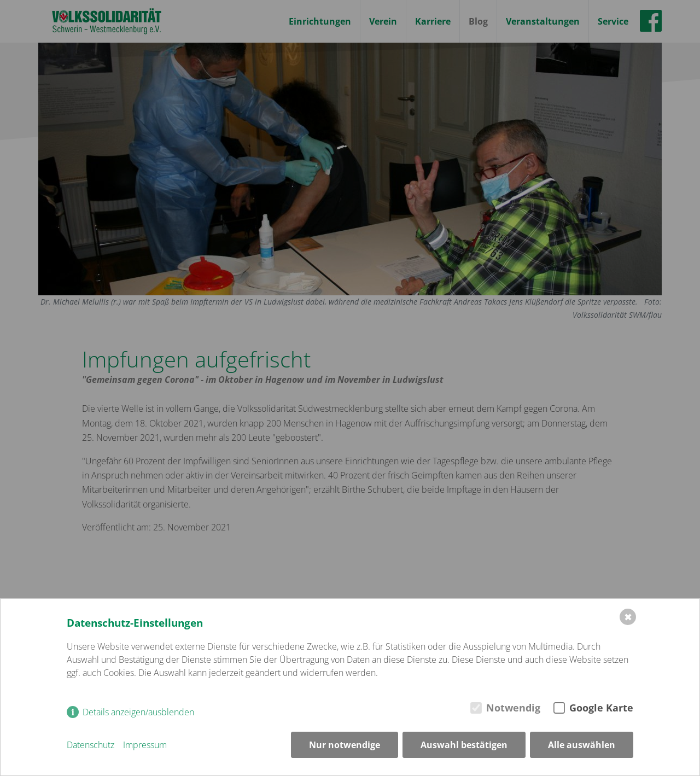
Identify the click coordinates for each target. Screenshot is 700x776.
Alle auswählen (582, 745)
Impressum (145, 745)
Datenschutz (91, 745)
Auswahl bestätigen (464, 745)
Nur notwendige (345, 745)
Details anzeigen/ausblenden (138, 712)
